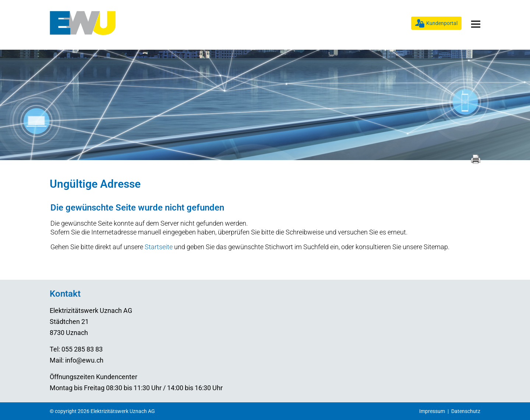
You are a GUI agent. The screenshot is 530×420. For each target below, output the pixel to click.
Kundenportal (442, 23)
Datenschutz (466, 411)
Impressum (432, 411)
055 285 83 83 (82, 349)
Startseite (159, 247)
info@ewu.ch (84, 360)
